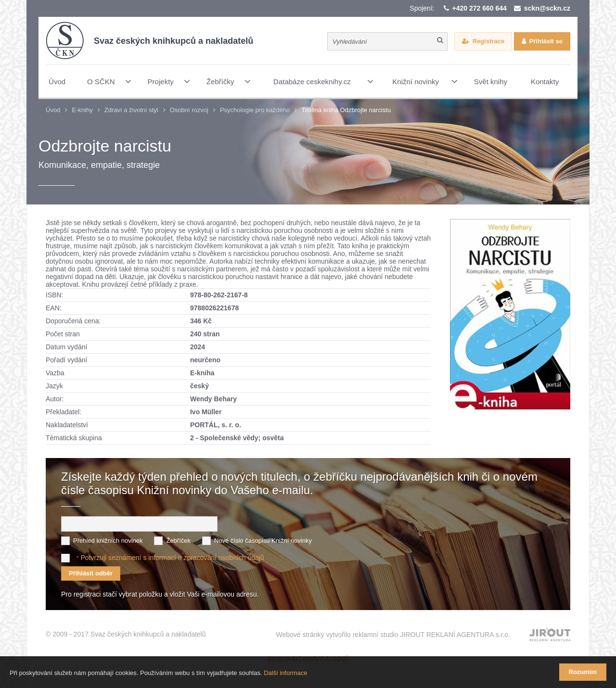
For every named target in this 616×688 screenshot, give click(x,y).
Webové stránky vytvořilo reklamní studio (393, 635)
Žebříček (178, 541)
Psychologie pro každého (255, 110)
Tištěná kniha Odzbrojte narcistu (346, 110)
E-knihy (82, 110)
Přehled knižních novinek (108, 541)
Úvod (53, 110)
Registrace (488, 41)
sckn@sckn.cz (547, 8)
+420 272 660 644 (480, 8)
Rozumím (583, 672)
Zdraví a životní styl (131, 110)
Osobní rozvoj (189, 110)
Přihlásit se (546, 41)
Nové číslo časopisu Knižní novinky (263, 541)
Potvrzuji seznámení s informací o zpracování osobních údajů (172, 558)
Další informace (285, 673)
